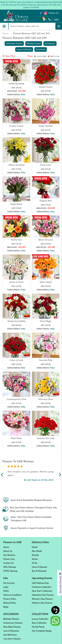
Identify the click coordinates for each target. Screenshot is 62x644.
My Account (9, 583)
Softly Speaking (16, 83)
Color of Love (16, 360)
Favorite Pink (46, 360)
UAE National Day (40, 583)
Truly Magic (46, 321)
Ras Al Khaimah (39, 571)
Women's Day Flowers (42, 599)
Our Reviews (9, 555)
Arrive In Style (16, 282)
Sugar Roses (16, 204)
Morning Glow (46, 399)
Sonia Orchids (46, 126)
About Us (8, 551)
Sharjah (35, 555)
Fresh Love (46, 165)
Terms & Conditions (13, 595)
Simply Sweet (46, 87)
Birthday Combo (34, 43)
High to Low (54, 56)
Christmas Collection (42, 587)
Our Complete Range (42, 631)
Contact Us (9, 563)
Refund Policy (10, 603)
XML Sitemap (10, 567)
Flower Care (9, 559)
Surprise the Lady (46, 438)
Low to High (40, 56)
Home (6, 33)
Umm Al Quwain (40, 567)
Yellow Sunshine (16, 165)
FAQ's (6, 591)
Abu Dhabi (37, 551)
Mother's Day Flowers (42, 603)
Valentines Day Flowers (43, 595)
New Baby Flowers (12, 627)
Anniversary (50, 43)
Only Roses (41, 49)
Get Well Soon (10, 635)
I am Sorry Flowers (12, 639)
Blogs (6, 607)
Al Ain (35, 563)
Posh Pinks (16, 438)
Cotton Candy (16, 126)
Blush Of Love (46, 240)
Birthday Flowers (11, 619)
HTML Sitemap (10, 571)
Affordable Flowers (14, 43)
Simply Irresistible (16, 321)
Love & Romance (11, 631)
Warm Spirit (46, 282)
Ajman (35, 559)
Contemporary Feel (16, 399)
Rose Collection (39, 623)
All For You (16, 240)
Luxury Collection (24, 49)
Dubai (35, 547)
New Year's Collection (42, 591)
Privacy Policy (10, 599)
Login (6, 587)
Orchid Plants (38, 627)
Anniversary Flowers (13, 623)
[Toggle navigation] (4, 26)
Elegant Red (46, 201)
